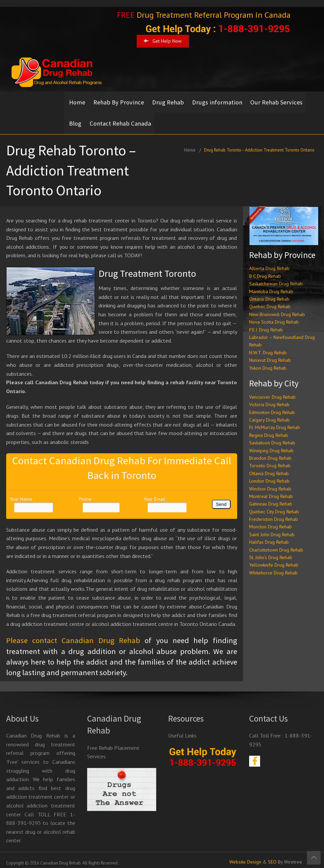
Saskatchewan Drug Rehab (276, 279)
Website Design (245, 857)
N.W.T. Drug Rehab (268, 347)
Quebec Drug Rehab (270, 301)
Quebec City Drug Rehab (274, 507)
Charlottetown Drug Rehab (276, 545)
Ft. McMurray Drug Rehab (275, 422)
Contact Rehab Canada (122, 120)
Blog (75, 120)
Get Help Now (163, 41)
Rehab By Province (120, 101)
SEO (272, 857)
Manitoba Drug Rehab (271, 286)
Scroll (314, 858)
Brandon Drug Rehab (270, 453)
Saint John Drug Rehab (272, 529)
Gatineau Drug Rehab (271, 499)
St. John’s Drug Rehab (271, 552)
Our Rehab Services (282, 101)
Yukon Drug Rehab (268, 363)
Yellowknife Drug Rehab (274, 560)
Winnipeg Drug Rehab (271, 445)
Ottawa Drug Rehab (269, 468)
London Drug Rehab (269, 476)
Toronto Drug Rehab (270, 460)
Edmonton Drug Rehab (272, 407)
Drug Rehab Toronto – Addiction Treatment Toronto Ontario (259, 145)
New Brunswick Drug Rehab (277, 309)
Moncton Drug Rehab (271, 522)
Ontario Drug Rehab (269, 294)
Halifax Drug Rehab (269, 537)
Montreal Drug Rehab (271, 491)
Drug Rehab (171, 101)
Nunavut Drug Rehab (270, 355)
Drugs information (221, 101)
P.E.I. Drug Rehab (266, 325)
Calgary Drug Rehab (269, 415)
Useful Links (182, 730)
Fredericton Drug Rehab (274, 514)
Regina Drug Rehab (269, 430)
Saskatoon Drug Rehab (272, 438)
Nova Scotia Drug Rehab (274, 317)
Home (77, 101)
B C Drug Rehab (265, 271)
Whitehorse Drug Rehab (273, 568)
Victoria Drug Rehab (269, 399)
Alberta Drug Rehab (269, 263)
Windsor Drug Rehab (270, 483)
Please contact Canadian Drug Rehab (73, 635)
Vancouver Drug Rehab (272, 392)
